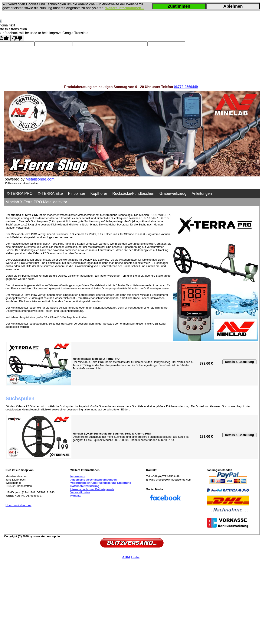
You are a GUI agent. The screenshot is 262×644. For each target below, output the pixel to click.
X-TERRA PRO (20, 193)
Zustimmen (179, 6)
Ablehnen (233, 6)
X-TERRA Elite (50, 193)
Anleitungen (202, 193)
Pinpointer (77, 193)
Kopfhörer (99, 193)
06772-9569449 (186, 87)
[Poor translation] (17, 38)
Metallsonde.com (40, 179)
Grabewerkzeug (173, 193)
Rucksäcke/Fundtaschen (133, 193)
